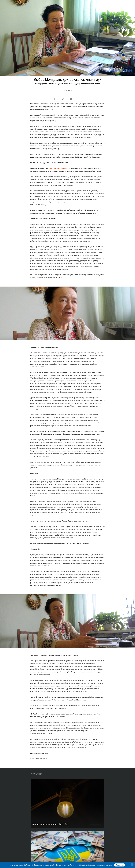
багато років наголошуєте (58, 168)
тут (55, 121)
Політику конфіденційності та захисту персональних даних (91, 865)
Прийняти (119, 865)
